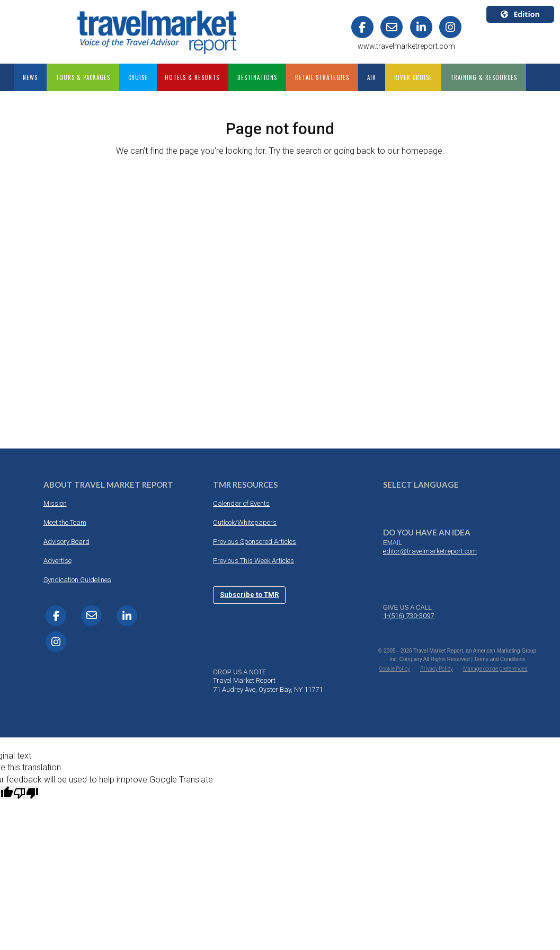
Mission (55, 503)
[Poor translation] (26, 793)
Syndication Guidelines (77, 580)
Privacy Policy (437, 669)
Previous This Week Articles (254, 561)
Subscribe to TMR (249, 595)
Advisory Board (66, 542)
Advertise (57, 561)
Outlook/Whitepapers (245, 522)
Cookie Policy (395, 669)
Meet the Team (65, 522)
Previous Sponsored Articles (255, 542)
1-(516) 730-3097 (408, 616)
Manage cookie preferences (495, 669)
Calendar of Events (241, 503)
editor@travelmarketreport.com (430, 551)
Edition (520, 14)
